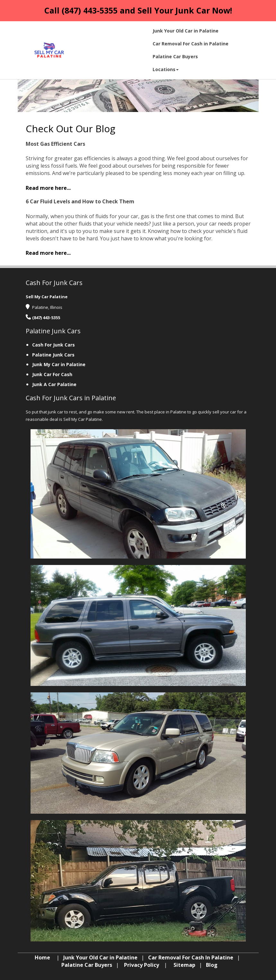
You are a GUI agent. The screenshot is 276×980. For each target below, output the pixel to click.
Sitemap (184, 965)
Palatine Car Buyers (87, 965)
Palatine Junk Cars (53, 355)
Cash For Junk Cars (53, 345)
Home (42, 957)
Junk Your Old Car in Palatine (100, 957)
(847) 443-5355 (90, 10)
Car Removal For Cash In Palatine (191, 957)
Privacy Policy (142, 965)
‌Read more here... (48, 188)
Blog (212, 965)
